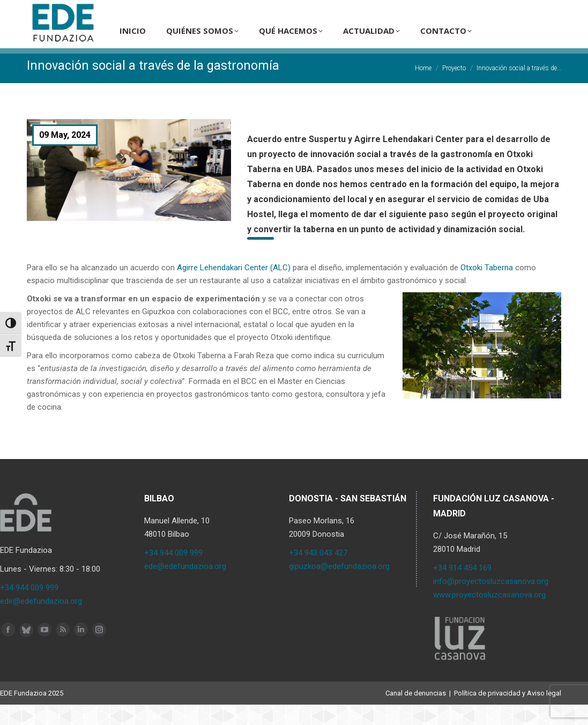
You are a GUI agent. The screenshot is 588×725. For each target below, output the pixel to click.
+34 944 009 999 (29, 608)
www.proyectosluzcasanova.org (489, 615)
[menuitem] (481, 10)
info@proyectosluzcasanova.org (491, 602)
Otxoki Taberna (487, 288)
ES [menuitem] (481, 10)
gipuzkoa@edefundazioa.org (339, 587)
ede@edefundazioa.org (41, 622)
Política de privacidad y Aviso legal (508, 713)
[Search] (429, 10)
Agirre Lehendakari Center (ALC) (234, 288)
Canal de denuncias (416, 713)
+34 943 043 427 (318, 573)
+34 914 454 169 (462, 588)
